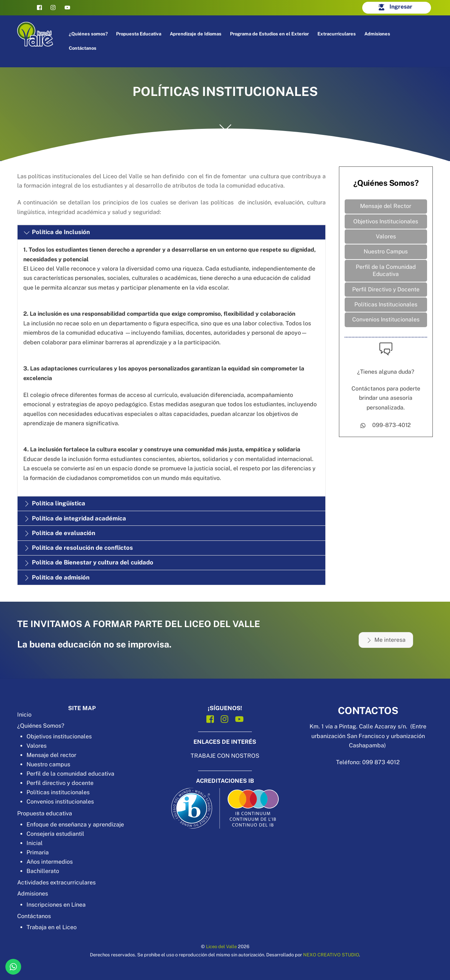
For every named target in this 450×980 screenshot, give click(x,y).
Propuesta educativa (45, 813)
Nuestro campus (48, 764)
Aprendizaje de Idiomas (196, 34)
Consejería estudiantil (55, 834)
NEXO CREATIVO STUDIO (331, 955)
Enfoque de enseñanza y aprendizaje (75, 824)
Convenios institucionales (60, 802)
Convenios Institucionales (386, 321)
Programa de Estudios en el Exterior (270, 34)
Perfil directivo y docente (60, 783)
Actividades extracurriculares (56, 882)
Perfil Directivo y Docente (386, 290)
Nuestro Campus (386, 252)
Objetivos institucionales (59, 736)
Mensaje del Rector (386, 206)
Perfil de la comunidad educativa (70, 774)
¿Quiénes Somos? (41, 726)
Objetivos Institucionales (386, 222)
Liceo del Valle (221, 947)
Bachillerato (43, 871)
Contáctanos (83, 48)
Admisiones (378, 34)
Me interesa (386, 640)
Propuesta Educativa (139, 34)
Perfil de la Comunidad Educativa (386, 271)
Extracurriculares (337, 34)
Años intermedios (50, 862)
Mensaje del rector (51, 755)
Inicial (35, 843)
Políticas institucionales (58, 792)
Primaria (38, 852)
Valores (386, 237)
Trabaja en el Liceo (52, 927)
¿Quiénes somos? (89, 34)
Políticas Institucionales (386, 306)
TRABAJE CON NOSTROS (225, 756)
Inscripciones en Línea (56, 905)
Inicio (24, 715)
